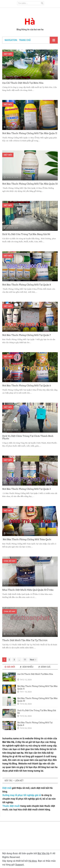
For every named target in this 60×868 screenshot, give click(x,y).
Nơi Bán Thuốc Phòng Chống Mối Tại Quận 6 (27, 386)
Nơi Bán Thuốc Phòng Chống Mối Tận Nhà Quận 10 (30, 184)
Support (20, 865)
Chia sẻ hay (10, 561)
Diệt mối (7, 788)
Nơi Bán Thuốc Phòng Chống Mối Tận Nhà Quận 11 (30, 133)
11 (25, 660)
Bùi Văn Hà (43, 853)
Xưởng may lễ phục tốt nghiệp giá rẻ (22, 795)
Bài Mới (10, 667)
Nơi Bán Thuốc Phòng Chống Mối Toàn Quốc (27, 539)
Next (33, 660)
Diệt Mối (8, 54)
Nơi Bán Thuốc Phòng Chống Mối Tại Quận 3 (26, 489)
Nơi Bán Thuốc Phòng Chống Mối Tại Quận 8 (27, 285)
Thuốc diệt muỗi (11, 806)
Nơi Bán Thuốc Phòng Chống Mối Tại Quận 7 (26, 335)
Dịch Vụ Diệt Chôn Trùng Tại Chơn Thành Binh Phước (28, 437)
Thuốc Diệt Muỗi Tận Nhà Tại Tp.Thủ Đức (25, 640)
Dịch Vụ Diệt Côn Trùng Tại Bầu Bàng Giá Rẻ (26, 234)
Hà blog (33, 861)
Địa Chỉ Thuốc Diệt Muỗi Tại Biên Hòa (23, 83)
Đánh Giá (44, 667)
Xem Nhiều (27, 667)
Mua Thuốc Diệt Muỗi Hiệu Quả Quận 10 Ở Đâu (28, 590)
